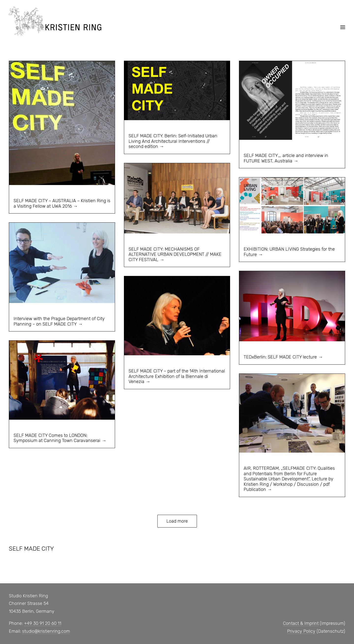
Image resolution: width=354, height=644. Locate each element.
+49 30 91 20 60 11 (43, 623)
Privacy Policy (301, 631)
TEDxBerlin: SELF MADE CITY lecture (280, 357)
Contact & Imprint (301, 623)
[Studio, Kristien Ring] (55, 21)
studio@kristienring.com (46, 631)
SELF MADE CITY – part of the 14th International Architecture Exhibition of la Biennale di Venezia (177, 376)
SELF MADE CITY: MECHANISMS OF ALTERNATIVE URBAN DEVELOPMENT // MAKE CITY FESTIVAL (175, 254)
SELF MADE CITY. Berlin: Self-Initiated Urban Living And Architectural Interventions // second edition (173, 141)
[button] (343, 27)
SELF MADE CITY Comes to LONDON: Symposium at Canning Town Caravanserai (57, 438)
